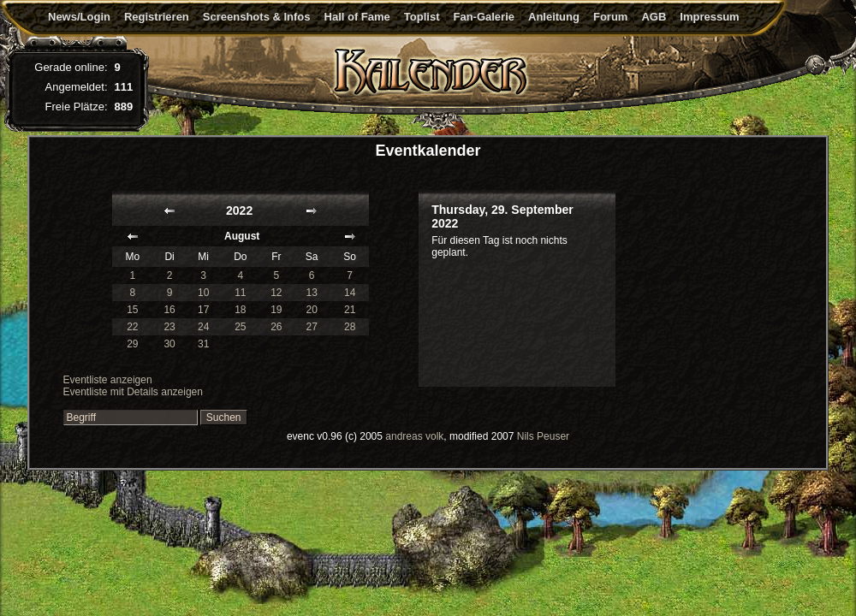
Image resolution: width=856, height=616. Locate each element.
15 (132, 310)
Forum (610, 17)
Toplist (422, 17)
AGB (654, 17)
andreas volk (414, 436)
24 (203, 327)
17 (203, 310)
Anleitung (554, 17)
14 (350, 293)
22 (132, 327)
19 (276, 310)
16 (169, 310)
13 (312, 293)
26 (276, 327)
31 (203, 344)
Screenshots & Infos (257, 17)
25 (240, 327)
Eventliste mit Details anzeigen (133, 392)
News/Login (79, 17)
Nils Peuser (543, 436)
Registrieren (157, 17)
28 (350, 327)
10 (203, 293)
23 (169, 327)
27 (312, 327)
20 (312, 310)
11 (240, 293)
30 (169, 344)
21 (350, 310)
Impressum (709, 17)
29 (132, 344)
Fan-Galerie (484, 17)
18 (240, 310)
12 (276, 293)
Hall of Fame (357, 17)
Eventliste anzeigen (108, 380)
